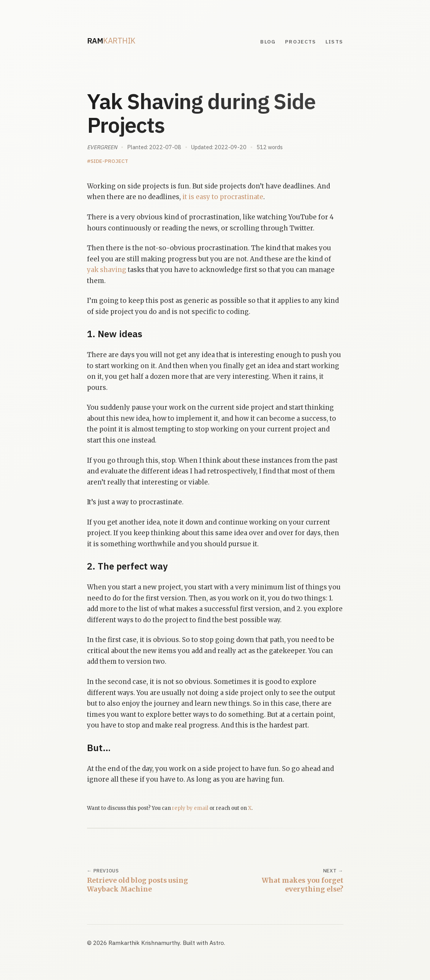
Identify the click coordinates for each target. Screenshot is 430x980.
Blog (268, 42)
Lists (334, 42)
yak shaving (107, 270)
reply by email (190, 808)
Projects (301, 42)
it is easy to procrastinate (223, 197)
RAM (111, 41)
